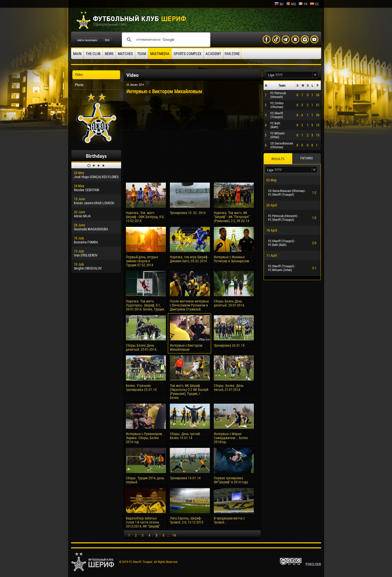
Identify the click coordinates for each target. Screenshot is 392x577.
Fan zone (232, 54)
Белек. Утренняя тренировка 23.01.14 (141, 388)
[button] (315, 75)
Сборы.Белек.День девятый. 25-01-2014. (142, 347)
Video (79, 75)
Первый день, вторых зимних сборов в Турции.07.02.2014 (142, 261)
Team (142, 54)
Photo (79, 85)
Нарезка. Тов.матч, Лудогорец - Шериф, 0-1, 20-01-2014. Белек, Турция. (145, 305)
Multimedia (160, 54)
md (291, 4)
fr (303, 4)
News (109, 54)
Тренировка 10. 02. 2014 (188, 213)
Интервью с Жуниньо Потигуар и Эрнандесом (231, 259)
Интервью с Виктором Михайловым (186, 347)
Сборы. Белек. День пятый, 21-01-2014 (229, 388)
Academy (213, 54)
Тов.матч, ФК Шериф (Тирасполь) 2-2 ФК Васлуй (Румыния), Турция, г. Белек (189, 392)
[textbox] (289, 75)
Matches (125, 54)
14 (174, 535)
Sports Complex (187, 54)
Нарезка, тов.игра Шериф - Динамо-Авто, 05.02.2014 (189, 259)
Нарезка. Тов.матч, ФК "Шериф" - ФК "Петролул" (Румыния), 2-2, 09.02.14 (232, 217)
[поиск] (165, 40)
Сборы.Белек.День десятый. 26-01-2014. (229, 303)
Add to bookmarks (87, 40)
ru (279, 4)
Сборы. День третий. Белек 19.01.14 (185, 436)
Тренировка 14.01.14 (185, 478)
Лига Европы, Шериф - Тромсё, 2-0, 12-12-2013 (187, 520)
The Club (93, 54)
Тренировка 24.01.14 (229, 345)
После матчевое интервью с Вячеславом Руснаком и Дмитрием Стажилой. (189, 305)
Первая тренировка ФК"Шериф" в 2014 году (231, 480)
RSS (107, 40)
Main (77, 54)
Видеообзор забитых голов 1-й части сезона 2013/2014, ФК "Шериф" (143, 522)
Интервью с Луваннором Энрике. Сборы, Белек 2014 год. (144, 438)
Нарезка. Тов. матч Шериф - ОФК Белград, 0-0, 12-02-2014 (145, 217)
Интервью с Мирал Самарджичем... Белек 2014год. (231, 438)
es (314, 4)
